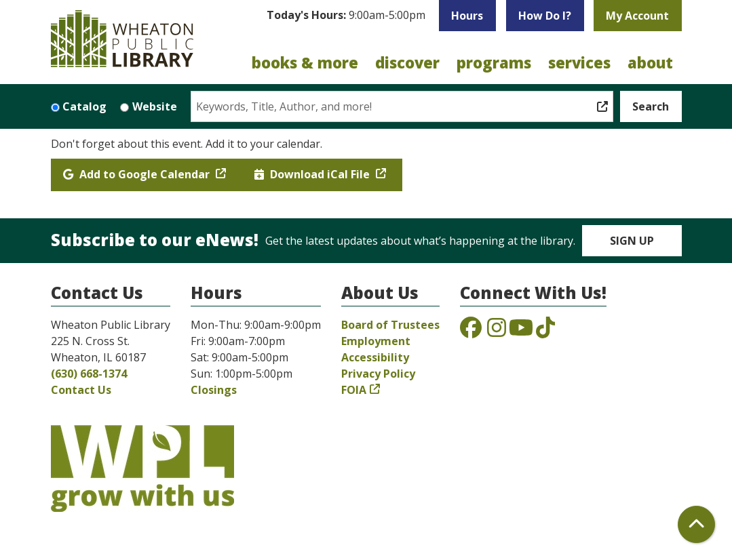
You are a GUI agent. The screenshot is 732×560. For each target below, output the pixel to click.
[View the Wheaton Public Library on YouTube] (521, 332)
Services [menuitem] (579, 62)
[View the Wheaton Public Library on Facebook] (471, 332)
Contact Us (81, 390)
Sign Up (632, 241)
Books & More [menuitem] (305, 62)
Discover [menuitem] (407, 62)
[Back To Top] (696, 524)
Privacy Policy (378, 374)
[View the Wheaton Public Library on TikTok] (545, 332)
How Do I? (545, 16)
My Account (637, 16)
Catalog (84, 106)
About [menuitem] (650, 62)
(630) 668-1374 (89, 374)
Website (155, 106)
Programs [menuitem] (494, 62)
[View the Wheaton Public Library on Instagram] (497, 332)
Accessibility (375, 357)
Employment (376, 341)
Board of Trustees (390, 325)
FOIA (354, 390)
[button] (346, 19)
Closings (214, 390)
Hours (467, 16)
